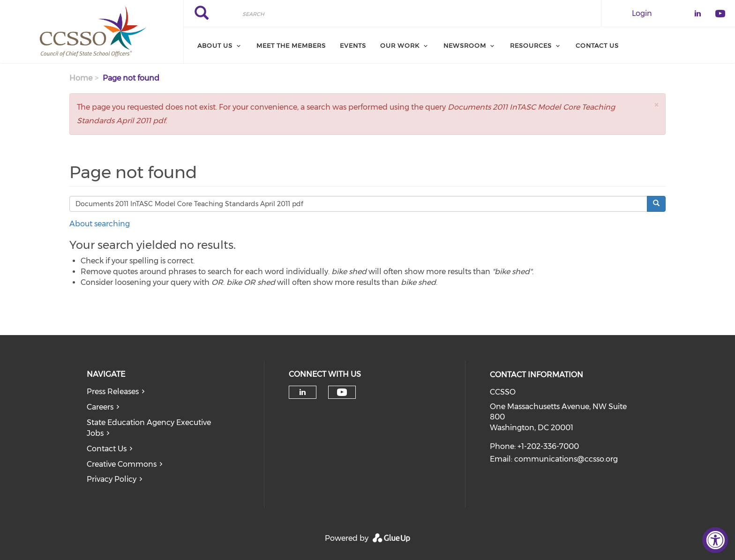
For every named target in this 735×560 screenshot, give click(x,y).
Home (81, 78)
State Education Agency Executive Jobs (149, 428)
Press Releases (113, 392)
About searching (100, 224)
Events (353, 45)
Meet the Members (291, 45)
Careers (100, 407)
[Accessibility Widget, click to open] (715, 540)
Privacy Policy (112, 479)
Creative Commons (122, 464)
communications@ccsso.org (566, 459)
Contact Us (597, 45)
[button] (656, 105)
